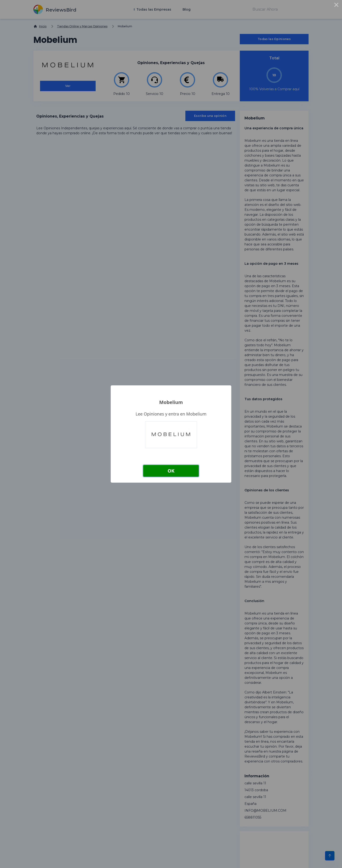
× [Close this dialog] (336, 6)
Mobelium (171, 402)
